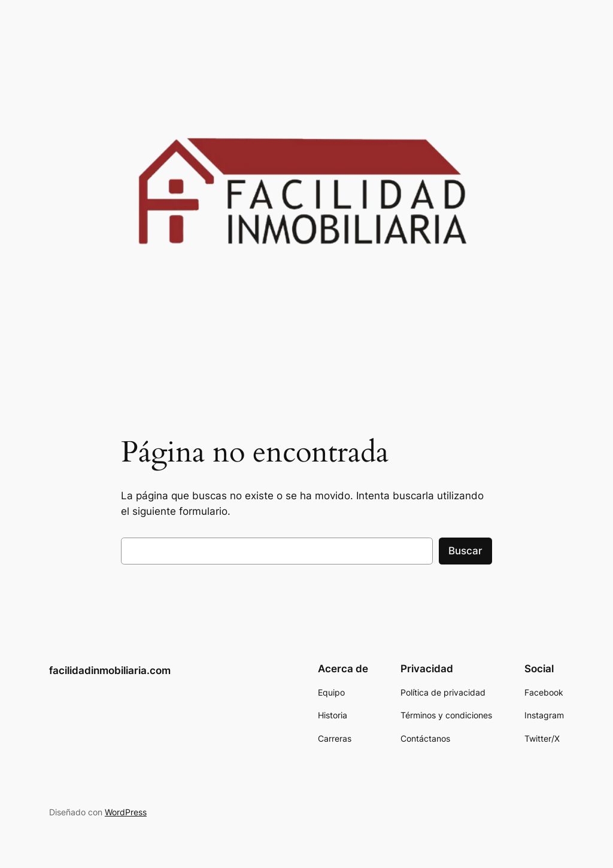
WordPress (126, 812)
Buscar (465, 551)
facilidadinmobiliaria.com (110, 670)
